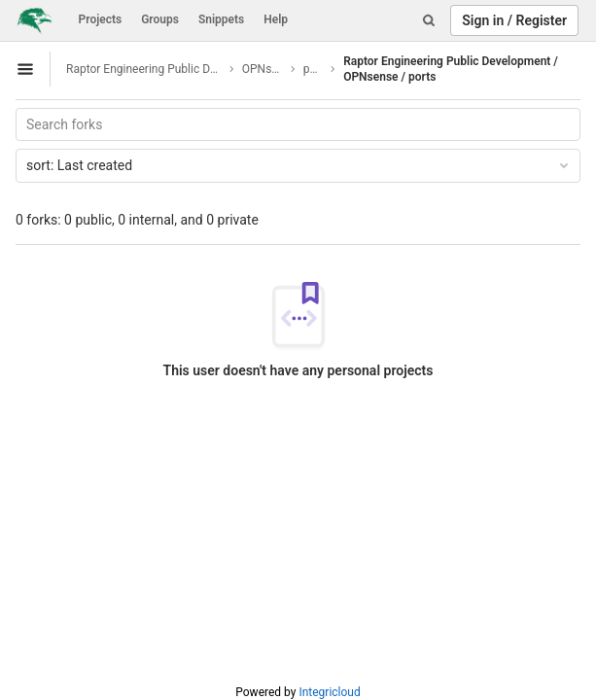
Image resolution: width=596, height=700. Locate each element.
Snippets (221, 19)
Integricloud (329, 692)
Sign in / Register (514, 20)
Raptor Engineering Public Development (144, 69)
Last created (299, 165)
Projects (101, 19)
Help (276, 19)
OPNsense (263, 69)
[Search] (429, 20)
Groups (160, 19)
